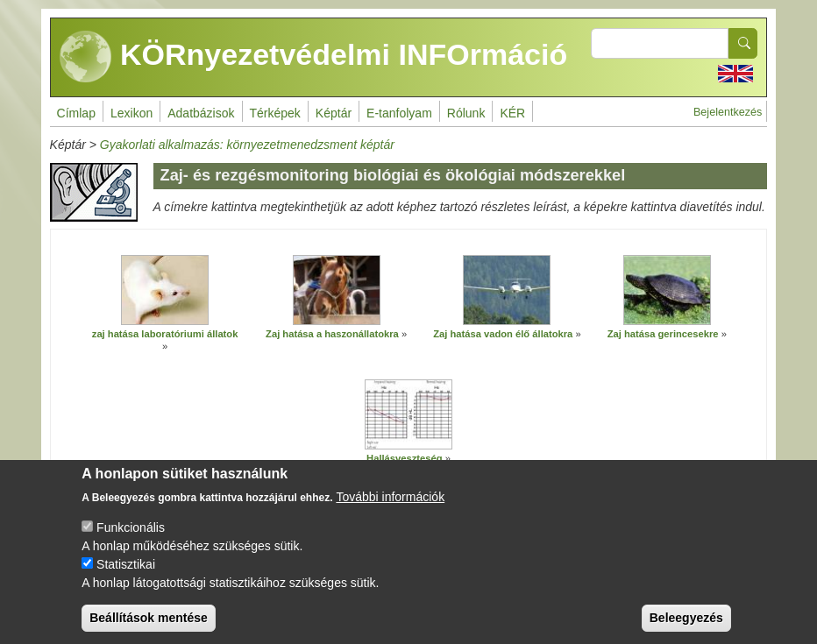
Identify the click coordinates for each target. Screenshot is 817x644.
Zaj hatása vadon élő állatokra (503, 334)
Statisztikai (126, 565)
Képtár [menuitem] (334, 113)
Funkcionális (131, 528)
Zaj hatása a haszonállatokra (332, 334)
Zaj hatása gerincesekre (663, 334)
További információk (390, 498)
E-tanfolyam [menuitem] (399, 113)
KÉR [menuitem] (512, 113)
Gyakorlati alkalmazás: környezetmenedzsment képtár (247, 145)
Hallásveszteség (404, 458)
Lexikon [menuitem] (131, 113)
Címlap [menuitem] (76, 113)
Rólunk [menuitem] (466, 113)
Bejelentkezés (728, 112)
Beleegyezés (686, 619)
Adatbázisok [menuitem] (201, 113)
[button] (165, 290)
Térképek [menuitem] (275, 113)
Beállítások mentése (149, 619)
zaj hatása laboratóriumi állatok (165, 334)
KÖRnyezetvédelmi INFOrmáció (314, 57)
